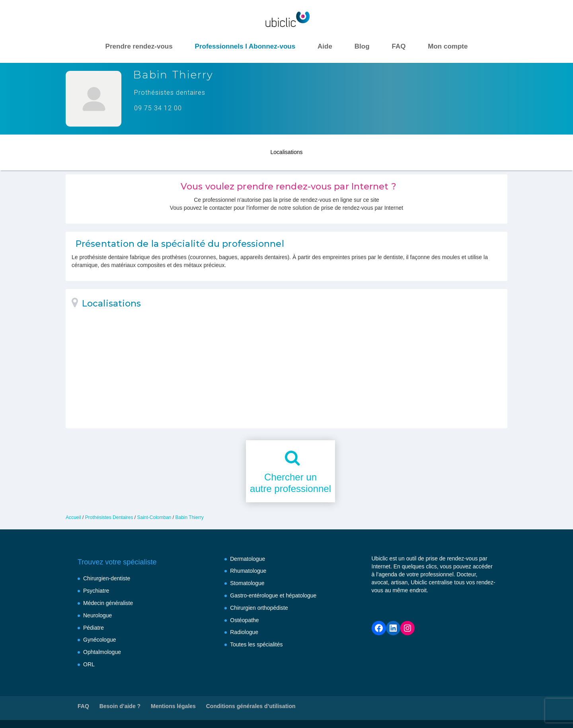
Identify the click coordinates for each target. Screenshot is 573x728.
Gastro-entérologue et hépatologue (273, 595)
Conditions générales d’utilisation (251, 706)
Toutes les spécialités (256, 644)
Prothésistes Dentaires (109, 517)
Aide (325, 46)
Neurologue (97, 615)
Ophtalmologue (102, 652)
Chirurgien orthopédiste (259, 608)
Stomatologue (247, 583)
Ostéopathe (244, 620)
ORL (89, 664)
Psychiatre (96, 591)
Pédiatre (94, 628)
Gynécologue (100, 640)
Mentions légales (173, 706)
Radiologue (244, 632)
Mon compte (448, 46)
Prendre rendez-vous (139, 46)
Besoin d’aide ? (120, 706)
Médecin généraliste (108, 603)
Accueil (73, 517)
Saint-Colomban (154, 517)
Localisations (287, 150)
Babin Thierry (190, 517)
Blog (362, 46)
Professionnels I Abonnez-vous (245, 46)
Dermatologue (248, 559)
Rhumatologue (248, 571)
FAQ (399, 46)
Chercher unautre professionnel (290, 483)
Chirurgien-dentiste (107, 578)
